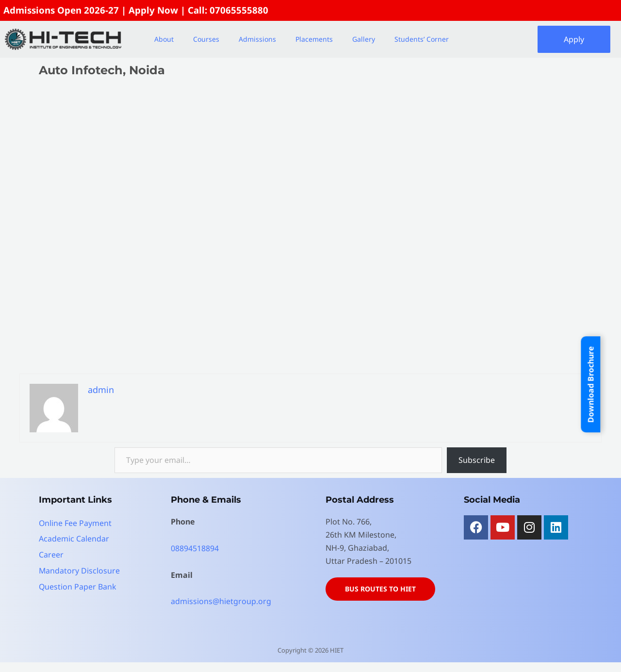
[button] (166, 39)
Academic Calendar (74, 539)
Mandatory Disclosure (80, 570)
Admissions (257, 39)
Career (51, 554)
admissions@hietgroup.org (221, 601)
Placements (314, 39)
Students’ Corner (422, 39)
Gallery (364, 39)
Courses (206, 39)
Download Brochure (590, 384)
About (164, 39)
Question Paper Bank (78, 585)
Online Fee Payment (75, 523)
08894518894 (195, 548)
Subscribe (477, 460)
